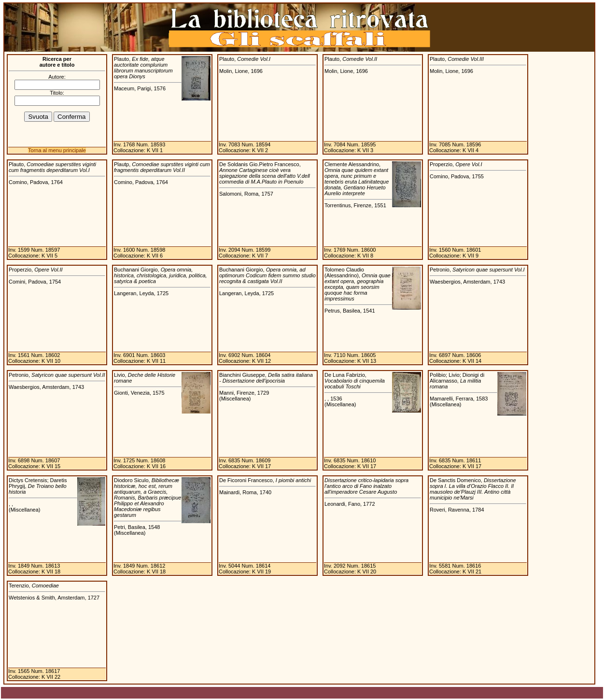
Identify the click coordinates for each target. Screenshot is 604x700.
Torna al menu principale (57, 150)
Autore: (57, 77)
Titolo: (57, 93)
